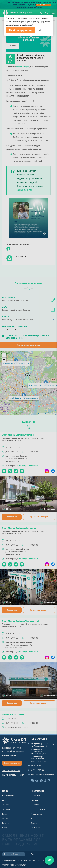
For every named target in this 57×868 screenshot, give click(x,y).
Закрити (49, 860)
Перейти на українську (21, 30)
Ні (40, 30)
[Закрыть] (52, 16)
